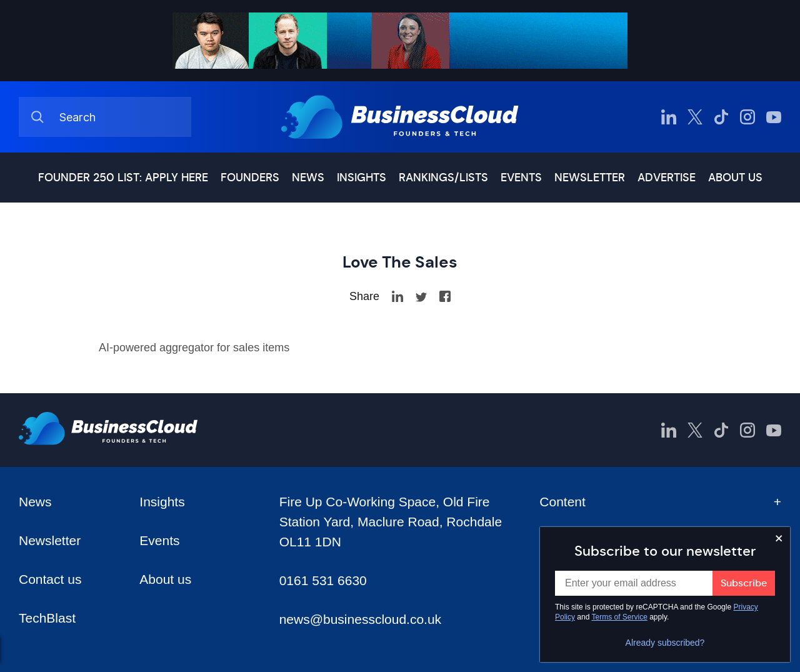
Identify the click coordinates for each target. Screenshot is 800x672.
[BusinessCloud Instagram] (747, 117)
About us (735, 178)
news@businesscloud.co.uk (360, 619)
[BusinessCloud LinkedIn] (669, 117)
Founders (250, 178)
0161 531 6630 (323, 580)
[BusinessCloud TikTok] (721, 117)
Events (521, 178)
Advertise (667, 178)
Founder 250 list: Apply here (123, 178)
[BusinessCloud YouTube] (774, 117)
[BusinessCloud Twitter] (695, 117)
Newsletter (590, 178)
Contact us (50, 579)
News (308, 178)
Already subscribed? (665, 643)
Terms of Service (620, 617)
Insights (362, 178)
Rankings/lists (443, 178)
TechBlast (47, 618)
